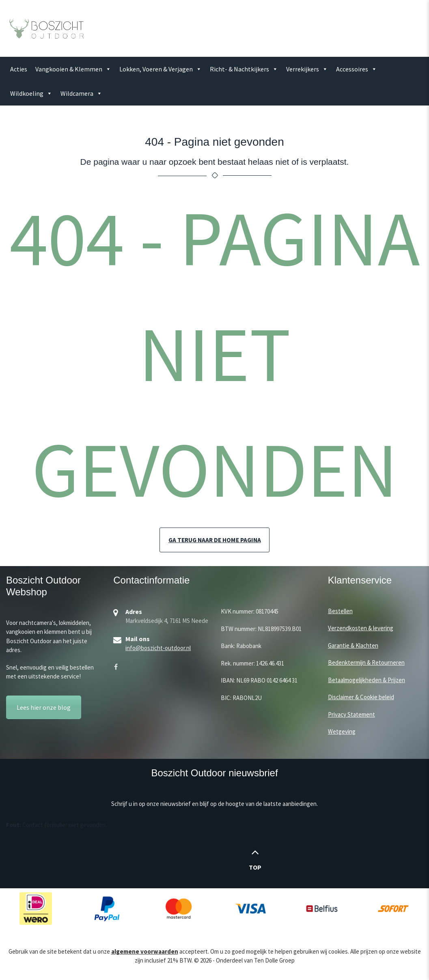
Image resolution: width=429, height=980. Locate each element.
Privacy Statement (351, 715)
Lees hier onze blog (44, 708)
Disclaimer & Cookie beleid (361, 697)
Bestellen (340, 611)
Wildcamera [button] (81, 93)
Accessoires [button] (357, 69)
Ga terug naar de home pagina (214, 540)
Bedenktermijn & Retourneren (366, 663)
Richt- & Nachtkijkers (244, 69)
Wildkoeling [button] (31, 93)
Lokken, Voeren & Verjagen (161, 69)
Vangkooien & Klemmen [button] (73, 69)
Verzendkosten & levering (361, 628)
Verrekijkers (307, 69)
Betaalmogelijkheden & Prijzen (366, 680)
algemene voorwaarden (145, 952)
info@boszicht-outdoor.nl (158, 648)
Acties (19, 69)
